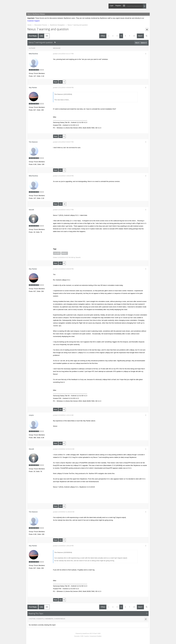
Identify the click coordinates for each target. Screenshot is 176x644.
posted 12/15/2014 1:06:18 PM (63, 546)
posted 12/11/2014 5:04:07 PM (63, 142)
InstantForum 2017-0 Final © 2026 (91, 633)
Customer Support (33, 21)
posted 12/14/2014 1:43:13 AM (63, 415)
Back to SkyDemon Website (36, 14)
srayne (31, 415)
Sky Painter (33, 88)
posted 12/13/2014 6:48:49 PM (63, 269)
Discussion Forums (41, 25)
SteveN (31, 210)
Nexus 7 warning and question (78, 25)
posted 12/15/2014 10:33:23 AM (64, 449)
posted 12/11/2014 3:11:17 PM (63, 54)
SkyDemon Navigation (57, 25)
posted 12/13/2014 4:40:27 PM (63, 210)
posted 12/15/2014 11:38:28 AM (64, 512)
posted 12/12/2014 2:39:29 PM (63, 176)
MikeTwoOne (33, 54)
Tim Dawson (33, 142)
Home (30, 25)
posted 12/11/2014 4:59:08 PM (63, 88)
